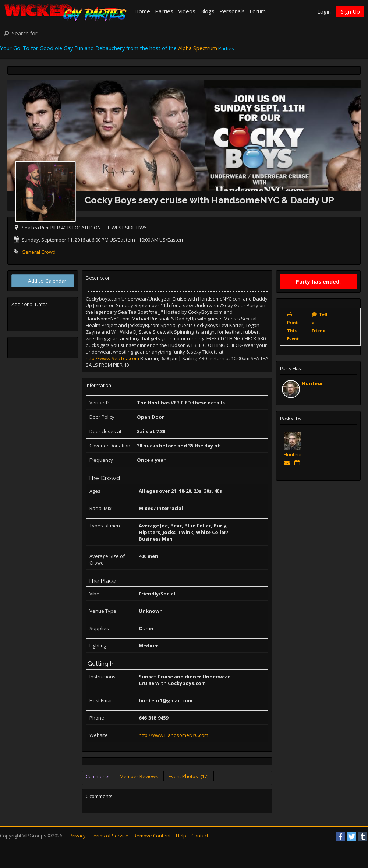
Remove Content (152, 836)
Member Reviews (139, 776)
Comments (98, 776)
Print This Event (293, 331)
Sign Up (350, 11)
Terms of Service (110, 836)
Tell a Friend (320, 322)
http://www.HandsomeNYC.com (174, 735)
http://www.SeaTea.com (112, 358)
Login (324, 11)
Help (181, 836)
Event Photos (188, 776)
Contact (200, 836)
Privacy (78, 836)
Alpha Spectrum (198, 48)
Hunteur (312, 383)
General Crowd (39, 252)
